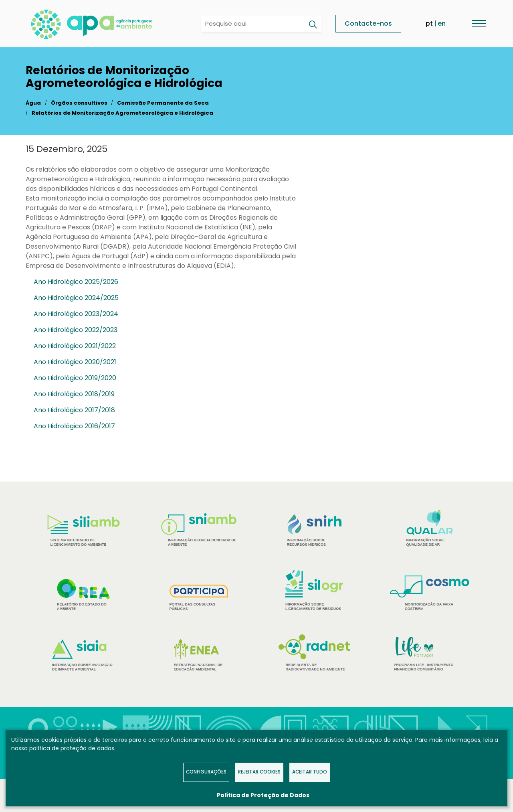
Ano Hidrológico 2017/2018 (74, 410)
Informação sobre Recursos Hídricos (314, 530)
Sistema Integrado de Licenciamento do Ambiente (84, 531)
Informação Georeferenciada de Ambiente (199, 530)
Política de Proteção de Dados (263, 795)
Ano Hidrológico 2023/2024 (76, 314)
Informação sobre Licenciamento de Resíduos (314, 590)
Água (33, 103)
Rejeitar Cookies (259, 772)
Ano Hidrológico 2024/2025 (76, 298)
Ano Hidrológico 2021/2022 (75, 346)
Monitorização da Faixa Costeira (430, 593)
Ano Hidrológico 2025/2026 (76, 282)
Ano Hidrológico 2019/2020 (75, 378)
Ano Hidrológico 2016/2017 (74, 426)
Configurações (206, 772)
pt (429, 23)
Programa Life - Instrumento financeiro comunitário (430, 653)
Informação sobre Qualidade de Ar (430, 528)
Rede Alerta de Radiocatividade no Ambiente (314, 653)
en (442, 23)
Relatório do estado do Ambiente (83, 595)
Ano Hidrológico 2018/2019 (74, 394)
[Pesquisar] (313, 24)
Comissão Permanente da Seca (163, 103)
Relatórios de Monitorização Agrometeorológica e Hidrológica (122, 113)
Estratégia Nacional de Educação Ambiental (199, 655)
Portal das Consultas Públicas (199, 598)
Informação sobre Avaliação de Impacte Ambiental (83, 655)
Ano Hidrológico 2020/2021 (75, 362)
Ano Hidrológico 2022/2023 (76, 330)
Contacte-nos (368, 23)
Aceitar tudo (310, 772)
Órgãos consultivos (79, 103)
